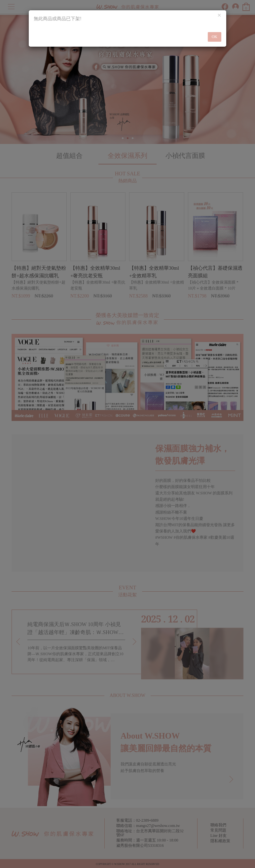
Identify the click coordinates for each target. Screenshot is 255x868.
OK (215, 37)
